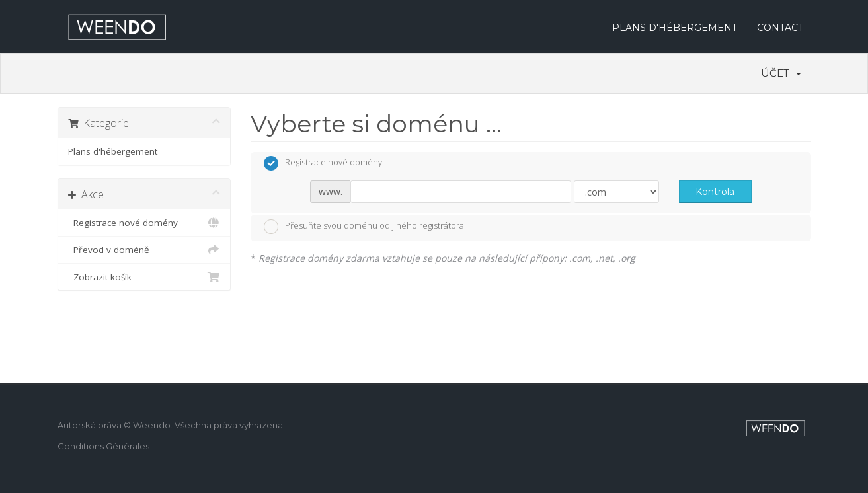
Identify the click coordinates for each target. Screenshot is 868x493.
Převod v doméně (144, 250)
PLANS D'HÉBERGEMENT (675, 28)
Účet (781, 73)
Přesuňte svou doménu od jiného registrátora (364, 227)
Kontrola (715, 192)
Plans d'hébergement (113, 151)
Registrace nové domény (144, 223)
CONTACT (780, 28)
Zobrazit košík (144, 277)
